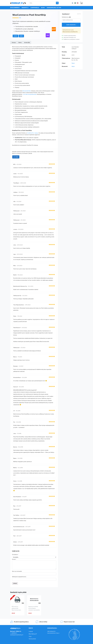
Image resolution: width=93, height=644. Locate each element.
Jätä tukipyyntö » (52, 631)
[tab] (14, 43)
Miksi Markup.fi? (33, 634)
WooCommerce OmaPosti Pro (70, 32)
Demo (21, 36)
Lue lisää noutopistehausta (30, 94)
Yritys (30, 636)
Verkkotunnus (66, 17)
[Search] (57, 3)
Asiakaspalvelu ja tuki (54, 8)
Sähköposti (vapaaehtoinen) (19, 577)
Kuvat (15, 36)
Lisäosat (31, 631)
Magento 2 (25, 8)
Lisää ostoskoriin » (71, 25)
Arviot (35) (27, 43)
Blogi (43, 8)
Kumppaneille (35, 8)
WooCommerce (15, 8)
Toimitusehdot (32, 639)
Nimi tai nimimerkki (17, 571)
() (20, 18)
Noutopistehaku (27, 91)
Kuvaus (14, 43)
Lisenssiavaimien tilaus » (53, 633)
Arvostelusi (15, 555)
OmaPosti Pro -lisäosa (33, 133)
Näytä (73, 63)
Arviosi (14, 559)
